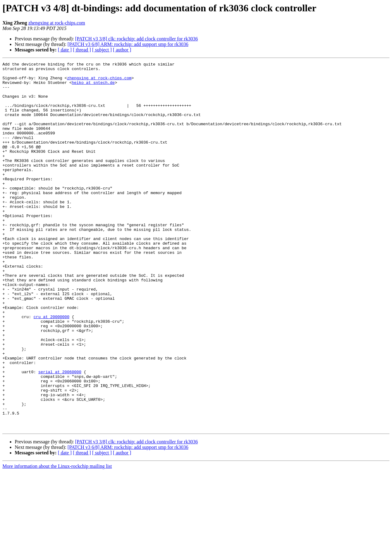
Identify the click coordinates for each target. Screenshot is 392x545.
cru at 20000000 (51, 368)
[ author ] (122, 50)
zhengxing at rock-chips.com (57, 23)
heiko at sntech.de (93, 87)
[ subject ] (102, 50)
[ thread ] (82, 50)
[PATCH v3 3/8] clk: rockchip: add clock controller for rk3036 (136, 39)
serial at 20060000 (60, 434)
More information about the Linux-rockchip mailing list (57, 540)
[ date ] (65, 50)
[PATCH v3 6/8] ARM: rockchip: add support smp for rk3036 (128, 44)
